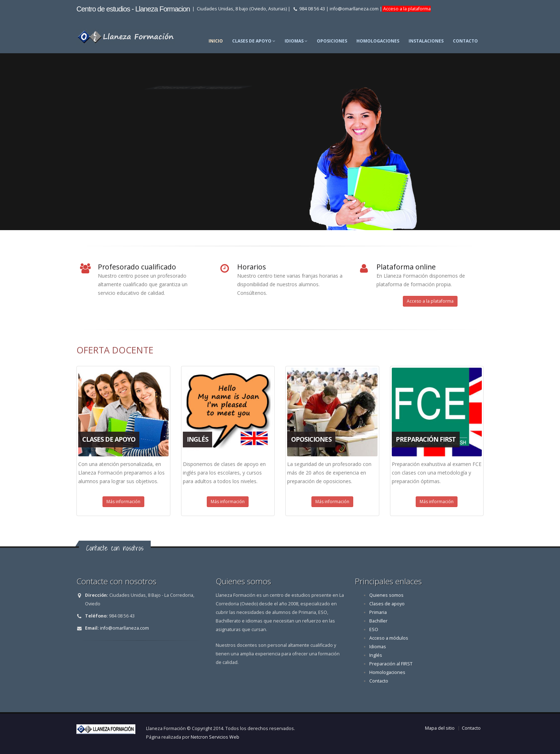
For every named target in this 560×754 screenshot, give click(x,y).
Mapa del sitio (440, 728)
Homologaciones (378, 41)
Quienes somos (386, 595)
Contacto (465, 41)
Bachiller (378, 621)
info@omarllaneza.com (354, 9)
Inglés (376, 655)
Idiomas (296, 41)
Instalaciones (426, 41)
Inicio (216, 41)
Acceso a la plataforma (406, 9)
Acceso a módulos (389, 638)
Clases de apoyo (254, 41)
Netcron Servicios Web (215, 737)
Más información (123, 502)
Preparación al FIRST (391, 664)
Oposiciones (332, 41)
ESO (374, 629)
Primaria (378, 612)
